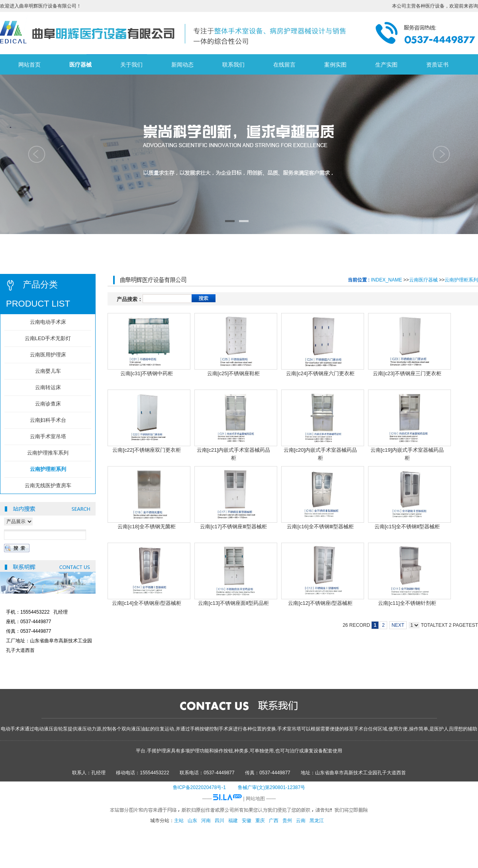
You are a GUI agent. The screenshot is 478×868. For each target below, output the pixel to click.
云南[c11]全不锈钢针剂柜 (407, 603)
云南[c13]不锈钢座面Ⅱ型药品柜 (233, 603)
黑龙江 (317, 821)
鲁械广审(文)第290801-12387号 (271, 787)
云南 (301, 821)
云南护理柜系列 (461, 280)
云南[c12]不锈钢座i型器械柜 (320, 603)
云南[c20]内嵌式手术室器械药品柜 (320, 454)
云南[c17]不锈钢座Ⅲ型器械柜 (233, 527)
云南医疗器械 (423, 280)
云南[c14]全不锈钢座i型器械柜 (147, 603)
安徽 (247, 821)
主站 (179, 821)
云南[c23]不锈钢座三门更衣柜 (407, 373)
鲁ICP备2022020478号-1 (199, 787)
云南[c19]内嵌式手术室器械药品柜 (407, 454)
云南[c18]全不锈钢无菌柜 (146, 527)
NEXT (398, 625)
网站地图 (255, 799)
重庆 (260, 821)
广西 (274, 821)
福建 (233, 821)
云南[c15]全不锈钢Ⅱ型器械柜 (407, 527)
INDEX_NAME (386, 280)
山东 (192, 821)
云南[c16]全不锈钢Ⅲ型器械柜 (320, 527)
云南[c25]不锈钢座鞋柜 (233, 373)
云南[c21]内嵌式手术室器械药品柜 (233, 454)
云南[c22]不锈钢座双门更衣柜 (146, 450)
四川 (219, 821)
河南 (206, 821)
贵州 (287, 821)
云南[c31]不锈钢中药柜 (147, 373)
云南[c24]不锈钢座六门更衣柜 (320, 373)
